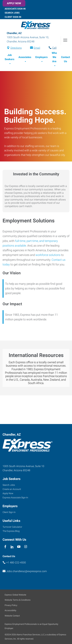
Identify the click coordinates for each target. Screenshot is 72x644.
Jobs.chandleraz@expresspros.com (27, 571)
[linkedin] (12, 547)
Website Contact (12, 616)
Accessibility (10, 610)
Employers (41, 57)
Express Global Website (15, 595)
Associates (25, 57)
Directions (16, 48)
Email (37, 48)
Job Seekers (9, 57)
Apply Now (14, 3)
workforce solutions (48, 255)
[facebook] (5, 547)
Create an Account (12, 489)
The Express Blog (11, 531)
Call (54, 48)
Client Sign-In (13, 17)
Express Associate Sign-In (15, 498)
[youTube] (19, 547)
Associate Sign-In (15, 9)
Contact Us (65, 59)
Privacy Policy (11, 605)
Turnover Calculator (12, 527)
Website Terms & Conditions (18, 600)
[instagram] (26, 547)
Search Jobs (12, 13)
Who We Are (54, 57)
